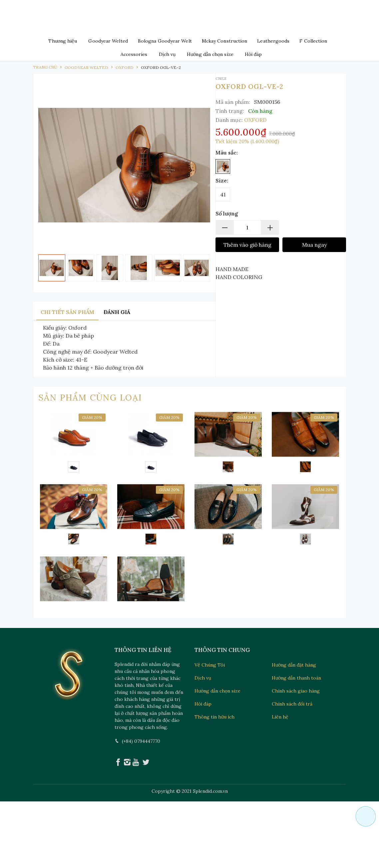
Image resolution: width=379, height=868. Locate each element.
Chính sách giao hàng (296, 691)
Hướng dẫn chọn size (210, 54)
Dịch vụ (167, 54)
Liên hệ (280, 717)
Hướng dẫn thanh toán (296, 678)
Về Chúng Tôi (210, 665)
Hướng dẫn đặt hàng (294, 665)
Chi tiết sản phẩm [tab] (67, 312)
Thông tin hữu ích (214, 717)
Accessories (134, 54)
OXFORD (255, 120)
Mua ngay (314, 245)
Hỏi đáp (253, 54)
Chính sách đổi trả (292, 704)
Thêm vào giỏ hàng (247, 245)
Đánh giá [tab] (117, 312)
